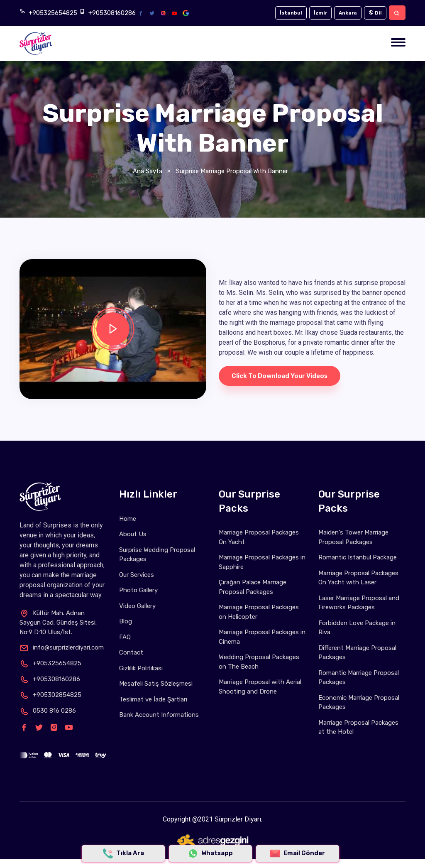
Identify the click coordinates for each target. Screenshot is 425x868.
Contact (131, 652)
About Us (133, 534)
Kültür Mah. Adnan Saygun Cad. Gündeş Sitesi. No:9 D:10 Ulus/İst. (58, 623)
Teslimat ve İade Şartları (153, 699)
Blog (126, 621)
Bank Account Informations (159, 715)
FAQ (125, 637)
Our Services (137, 575)
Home (128, 519)
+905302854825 (50, 695)
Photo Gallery (138, 590)
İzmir (320, 13)
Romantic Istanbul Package (358, 557)
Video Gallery (137, 606)
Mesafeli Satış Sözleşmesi (156, 684)
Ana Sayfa (148, 171)
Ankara (348, 13)
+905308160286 (112, 13)
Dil (375, 13)
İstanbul (291, 13)
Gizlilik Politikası (141, 668)
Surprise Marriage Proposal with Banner (231, 171)
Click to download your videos (280, 376)
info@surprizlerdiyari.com (62, 647)
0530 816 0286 (48, 711)
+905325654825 (53, 13)
